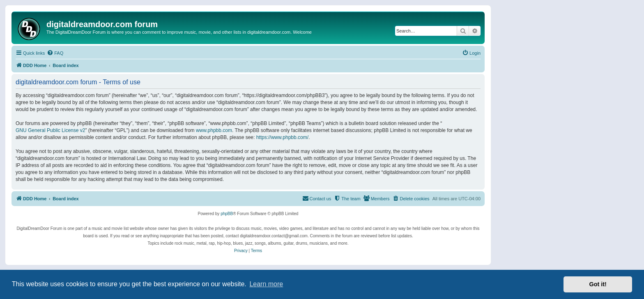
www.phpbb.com (214, 130)
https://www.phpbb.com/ (282, 137)
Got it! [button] (598, 284)
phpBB (227, 214)
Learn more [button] (266, 284)
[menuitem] (55, 53)
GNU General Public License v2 (50, 130)
